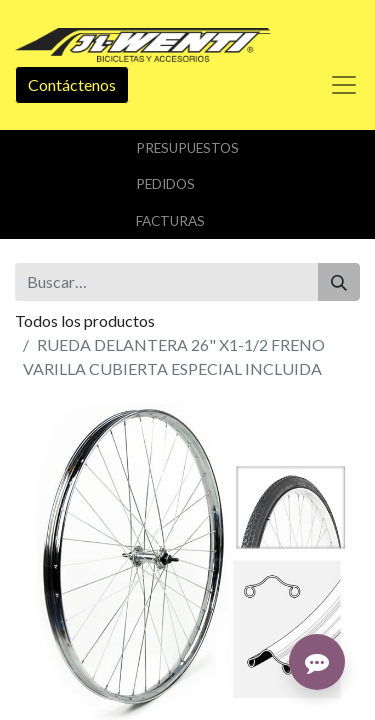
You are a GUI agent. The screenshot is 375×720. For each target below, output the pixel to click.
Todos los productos (85, 320)
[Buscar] (339, 282)
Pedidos (165, 184)
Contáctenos (72, 84)
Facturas (170, 221)
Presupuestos (187, 148)
